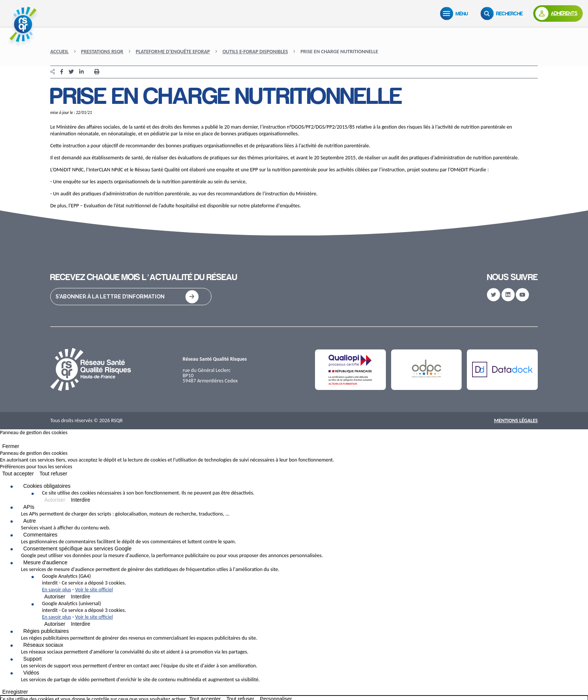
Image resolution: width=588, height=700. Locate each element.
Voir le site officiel (94, 590)
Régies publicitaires (46, 631)
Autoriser (55, 500)
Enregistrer (15, 692)
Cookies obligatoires (47, 486)
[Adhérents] (558, 13)
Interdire (80, 500)
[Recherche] (503, 13)
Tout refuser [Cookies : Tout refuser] (53, 474)
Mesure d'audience (45, 562)
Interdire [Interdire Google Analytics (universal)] (80, 624)
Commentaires (40, 535)
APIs (29, 507)
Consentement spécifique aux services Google (77, 549)
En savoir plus (57, 590)
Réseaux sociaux (43, 645)
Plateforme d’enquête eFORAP (173, 52)
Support (32, 659)
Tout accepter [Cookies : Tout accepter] (18, 474)
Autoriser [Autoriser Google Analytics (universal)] (55, 624)
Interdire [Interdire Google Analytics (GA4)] (80, 597)
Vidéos (31, 673)
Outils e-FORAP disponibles (255, 52)
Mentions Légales (516, 420)
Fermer (11, 446)
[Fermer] (2, 441)
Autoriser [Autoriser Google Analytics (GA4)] (55, 597)
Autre (29, 521)
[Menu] (456, 13)
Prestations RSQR (102, 52)
